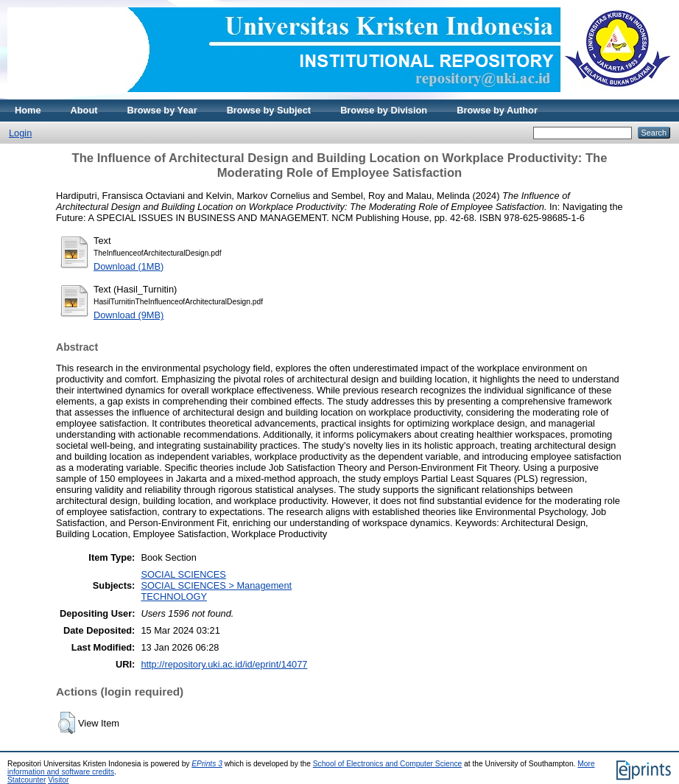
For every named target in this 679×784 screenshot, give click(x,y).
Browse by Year (162, 110)
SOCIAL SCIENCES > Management (216, 585)
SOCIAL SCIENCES (183, 574)
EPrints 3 (207, 764)
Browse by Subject (269, 110)
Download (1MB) (129, 266)
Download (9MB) (129, 315)
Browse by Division (384, 110)
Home (28, 110)
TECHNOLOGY (174, 596)
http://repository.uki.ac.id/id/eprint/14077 (224, 664)
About (84, 110)
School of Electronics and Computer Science (388, 764)
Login (20, 133)
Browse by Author (497, 110)
